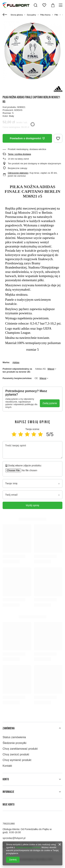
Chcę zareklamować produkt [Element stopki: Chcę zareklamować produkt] (20, 749)
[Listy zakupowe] (44, 5)
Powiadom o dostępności (27, 138)
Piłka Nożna (45, 15)
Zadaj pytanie (50, 403)
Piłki (56, 15)
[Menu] (61, 5)
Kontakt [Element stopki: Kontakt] (7, 766)
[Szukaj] (36, 5)
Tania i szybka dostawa (19, 154)
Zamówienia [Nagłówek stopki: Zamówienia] (9, 728)
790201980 (9, 824)
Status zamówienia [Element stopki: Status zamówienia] (14, 737)
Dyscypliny (31, 15)
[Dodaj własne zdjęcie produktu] (28, 470)
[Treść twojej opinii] (32, 450)
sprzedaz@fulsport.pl (14, 838)
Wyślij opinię (33, 505)
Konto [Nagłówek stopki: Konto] (6, 779)
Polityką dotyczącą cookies (28, 847)
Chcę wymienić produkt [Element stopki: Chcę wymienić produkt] (17, 760)
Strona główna (17, 15)
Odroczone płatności (18, 173)
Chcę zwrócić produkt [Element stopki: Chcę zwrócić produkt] (16, 754)
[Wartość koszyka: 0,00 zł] (53, 5)
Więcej (51, 369)
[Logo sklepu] (16, 5)
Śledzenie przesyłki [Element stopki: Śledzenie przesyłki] (14, 743)
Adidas (16, 362)
